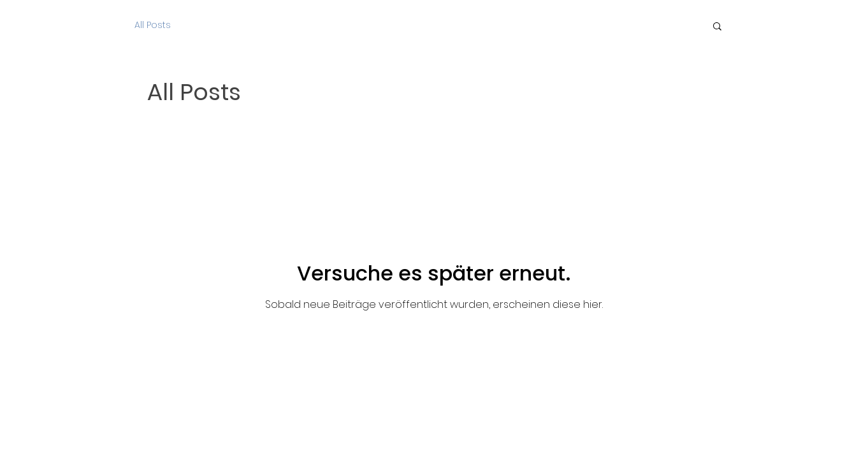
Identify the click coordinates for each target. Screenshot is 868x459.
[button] (717, 27)
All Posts (153, 25)
